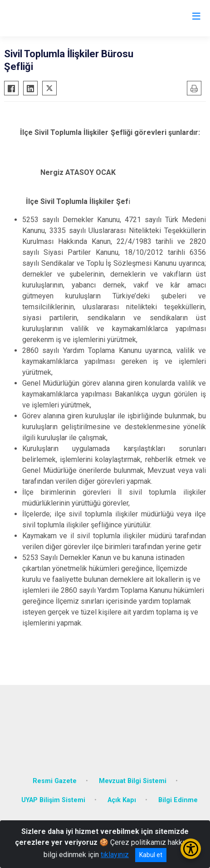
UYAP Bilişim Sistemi (53, 800)
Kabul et (151, 855)
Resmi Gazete (55, 781)
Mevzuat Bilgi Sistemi (133, 781)
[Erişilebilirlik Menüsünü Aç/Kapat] (191, 849)
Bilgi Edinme (178, 800)
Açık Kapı (122, 800)
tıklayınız (115, 855)
